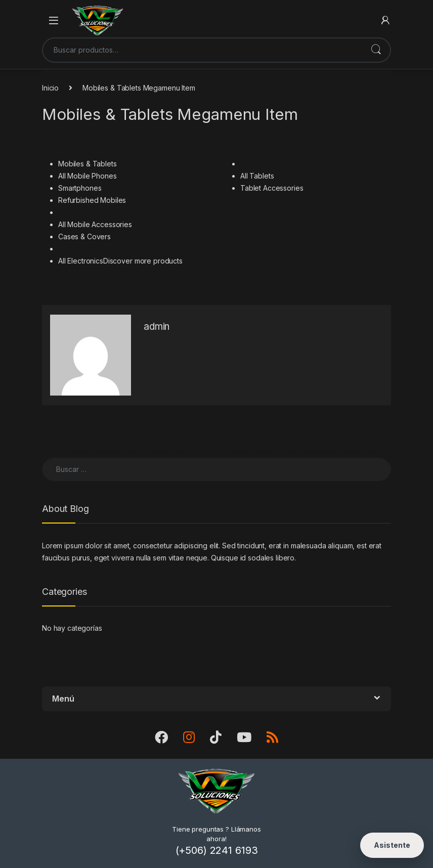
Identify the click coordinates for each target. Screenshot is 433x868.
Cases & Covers (84, 236)
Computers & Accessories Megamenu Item (116, 451)
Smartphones (80, 188)
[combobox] (202, 50)
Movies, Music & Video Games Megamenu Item (309, 451)
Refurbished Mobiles (92, 200)
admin (157, 327)
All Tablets (257, 176)
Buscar (376, 50)
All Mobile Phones (88, 176)
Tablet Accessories (272, 188)
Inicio (50, 88)
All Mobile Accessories (95, 224)
